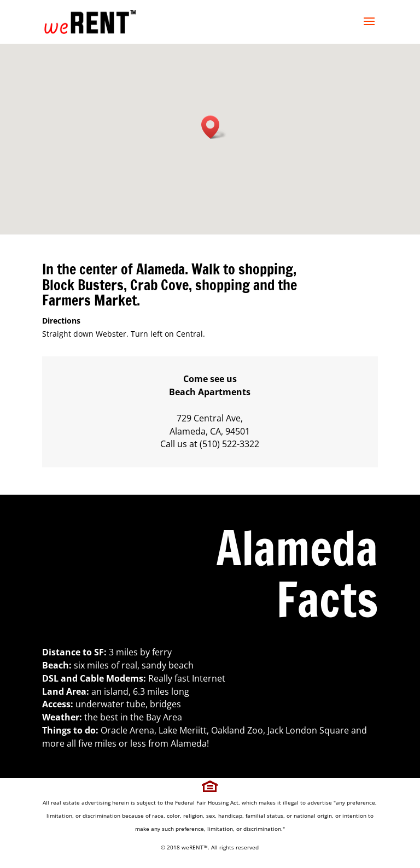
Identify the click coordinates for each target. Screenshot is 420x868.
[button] (214, 127)
